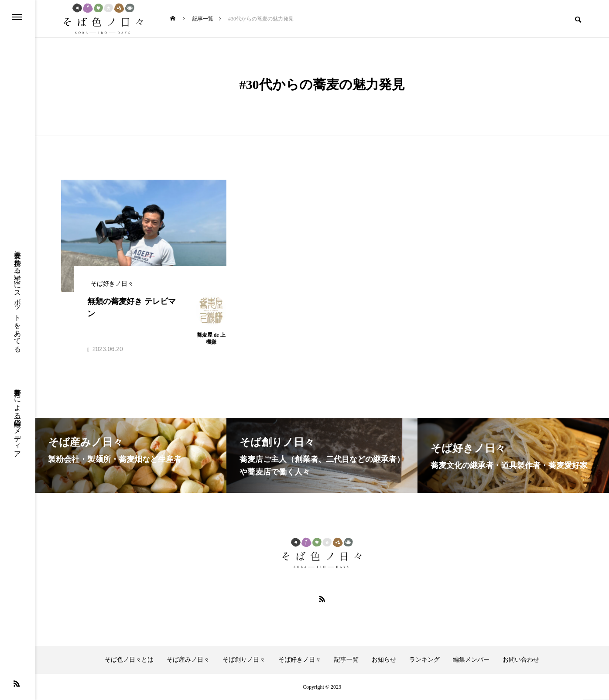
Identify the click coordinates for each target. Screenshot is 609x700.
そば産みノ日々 (188, 660)
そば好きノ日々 (300, 660)
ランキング (424, 660)
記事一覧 (346, 660)
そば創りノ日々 (244, 660)
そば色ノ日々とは (129, 660)
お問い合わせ (521, 660)
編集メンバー (471, 660)
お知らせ (384, 660)
